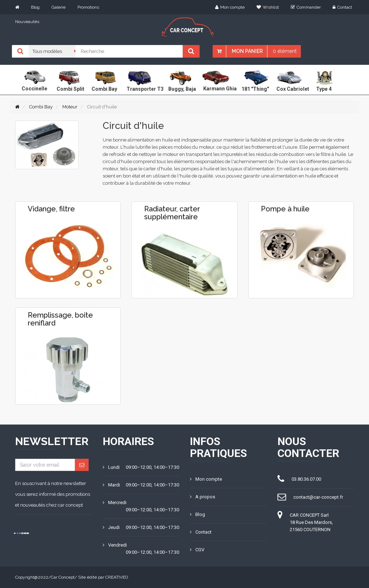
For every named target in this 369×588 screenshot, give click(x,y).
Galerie (59, 7)
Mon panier (247, 51)
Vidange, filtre (51, 209)
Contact (342, 7)
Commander (306, 7)
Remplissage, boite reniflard (60, 319)
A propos (203, 497)
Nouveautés (27, 22)
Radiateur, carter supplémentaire (172, 213)
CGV (197, 550)
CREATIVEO (117, 577)
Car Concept (63, 577)
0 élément (285, 51)
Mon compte (230, 7)
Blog (35, 7)
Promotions (88, 7)
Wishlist (268, 7)
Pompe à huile (285, 209)
